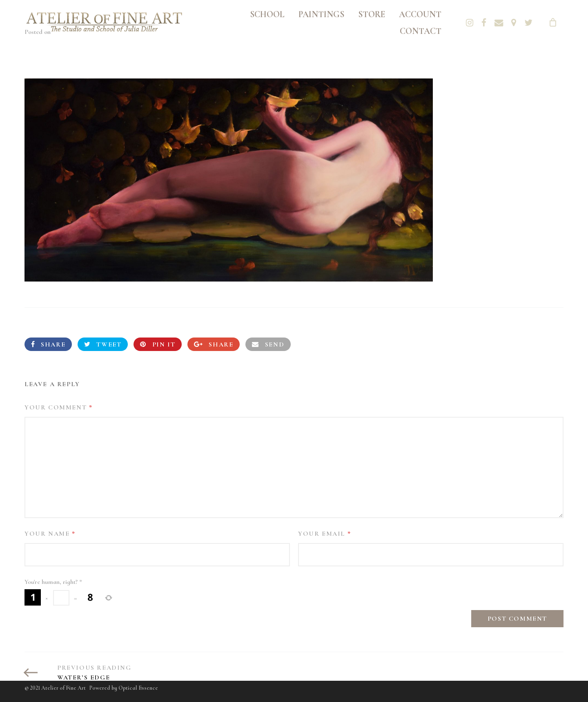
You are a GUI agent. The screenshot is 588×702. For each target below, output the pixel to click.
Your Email (324, 534)
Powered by (124, 688)
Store (372, 14)
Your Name (50, 534)
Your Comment (58, 407)
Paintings (321, 14)
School (267, 14)
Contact (421, 31)
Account (420, 14)
